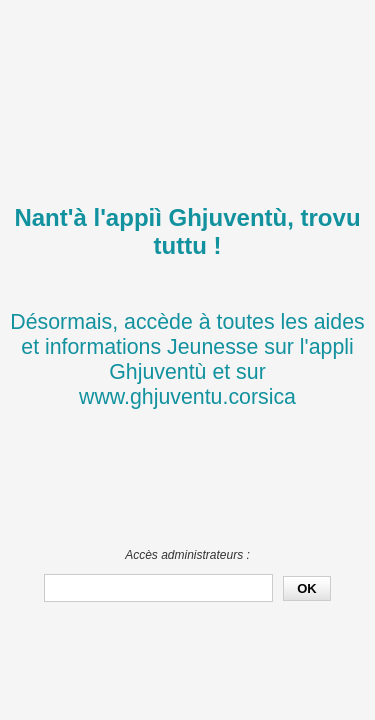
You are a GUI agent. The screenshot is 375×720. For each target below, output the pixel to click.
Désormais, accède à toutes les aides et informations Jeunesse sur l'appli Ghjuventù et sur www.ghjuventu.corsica (187, 359)
